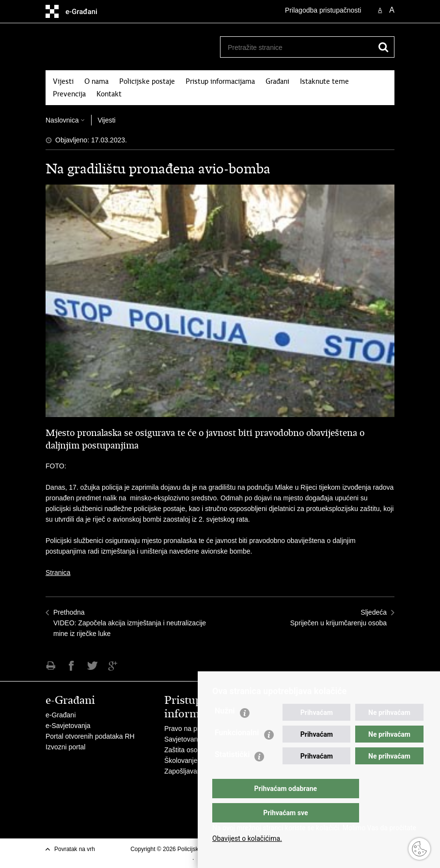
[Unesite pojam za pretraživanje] (293, 47)
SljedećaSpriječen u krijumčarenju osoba (338, 618)
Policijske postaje (147, 81)
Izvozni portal (65, 747)
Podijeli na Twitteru (92, 666)
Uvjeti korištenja (172, 858)
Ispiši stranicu (51, 666)
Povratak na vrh (75, 849)
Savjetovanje (184, 739)
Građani (277, 81)
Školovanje (181, 760)
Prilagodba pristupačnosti (323, 10)
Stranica (58, 573)
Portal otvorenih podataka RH (90, 736)
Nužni (225, 730)
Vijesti (63, 81)
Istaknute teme (324, 81)
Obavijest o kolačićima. (247, 838)
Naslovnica (62, 120)
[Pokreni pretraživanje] (383, 47)
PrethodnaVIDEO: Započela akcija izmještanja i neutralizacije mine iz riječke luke (130, 623)
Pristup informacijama (220, 81)
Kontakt (109, 94)
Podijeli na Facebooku (71, 666)
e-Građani (61, 715)
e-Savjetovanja (68, 726)
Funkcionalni (237, 752)
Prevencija (69, 94)
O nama (96, 81)
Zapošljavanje (185, 771)
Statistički (232, 774)
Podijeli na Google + (113, 666)
